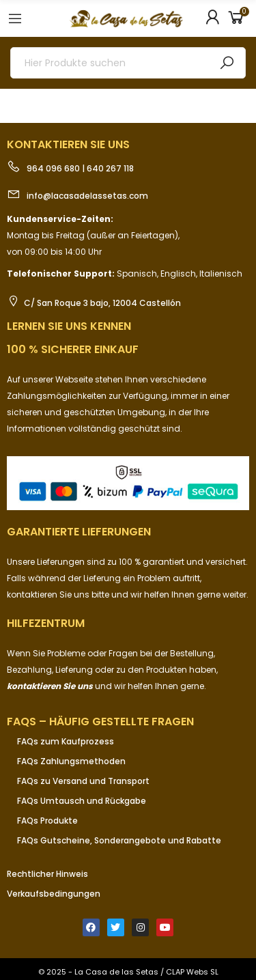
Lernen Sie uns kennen (69, 326)
